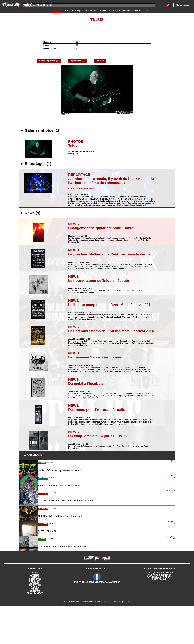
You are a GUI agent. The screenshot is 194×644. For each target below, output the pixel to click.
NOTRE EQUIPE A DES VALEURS (159, 609)
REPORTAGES (35, 621)
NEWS (35, 609)
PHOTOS (35, 613)
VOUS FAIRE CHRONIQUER (159, 611)
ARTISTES (35, 611)
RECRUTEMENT (159, 615)
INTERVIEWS (35, 617)
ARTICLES (35, 619)
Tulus (97, 19)
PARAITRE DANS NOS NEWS (159, 613)
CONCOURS (35, 627)
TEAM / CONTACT (35, 629)
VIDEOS (35, 625)
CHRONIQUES (35, 615)
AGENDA (35, 623)
